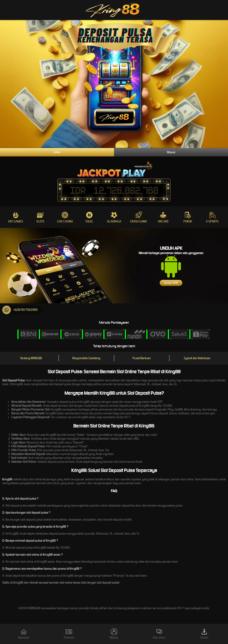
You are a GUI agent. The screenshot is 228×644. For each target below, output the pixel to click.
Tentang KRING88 (31, 358)
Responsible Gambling (86, 358)
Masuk (171, 152)
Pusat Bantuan (142, 358)
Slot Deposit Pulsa (13, 380)
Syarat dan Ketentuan (197, 358)
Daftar (57, 152)
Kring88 (7, 479)
